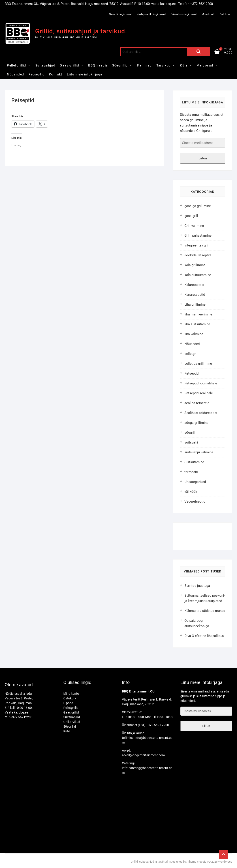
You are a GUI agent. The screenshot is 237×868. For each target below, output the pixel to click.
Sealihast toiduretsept (201, 413)
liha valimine (194, 334)
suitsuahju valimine (199, 452)
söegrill (190, 433)
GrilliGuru (193, 536)
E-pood (68, 703)
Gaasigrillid (72, 65)
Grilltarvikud (72, 722)
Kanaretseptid (195, 295)
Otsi (199, 52)
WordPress (225, 862)
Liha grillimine (195, 304)
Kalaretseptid (194, 285)
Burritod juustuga (197, 586)
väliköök (191, 492)
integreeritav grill (197, 245)
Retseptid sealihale (199, 393)
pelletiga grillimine (198, 364)
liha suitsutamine (197, 324)
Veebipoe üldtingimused (151, 14)
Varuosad (207, 65)
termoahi (191, 472)
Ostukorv (225, 14)
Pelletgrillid (19, 65)
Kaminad (145, 65)
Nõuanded (15, 74)
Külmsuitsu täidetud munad (205, 611)
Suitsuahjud (45, 65)
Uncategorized (195, 482)
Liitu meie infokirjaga (85, 74)
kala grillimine (195, 265)
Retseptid (36, 74)
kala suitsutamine (198, 275)
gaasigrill (191, 216)
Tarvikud (166, 65)
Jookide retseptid (197, 255)
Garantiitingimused (121, 14)
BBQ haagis (98, 65)
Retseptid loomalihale (201, 383)
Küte (186, 65)
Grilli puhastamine (198, 236)
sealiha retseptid (197, 403)
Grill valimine (194, 226)
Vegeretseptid (195, 502)
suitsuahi (191, 442)
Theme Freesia (197, 862)
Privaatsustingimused (184, 14)
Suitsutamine (194, 462)
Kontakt (56, 74)
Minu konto (208, 14)
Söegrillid (122, 65)
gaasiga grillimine (198, 206)
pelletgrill (191, 354)
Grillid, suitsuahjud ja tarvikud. (81, 31)
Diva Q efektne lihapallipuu (204, 636)
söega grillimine (196, 423)
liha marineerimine (198, 314)
